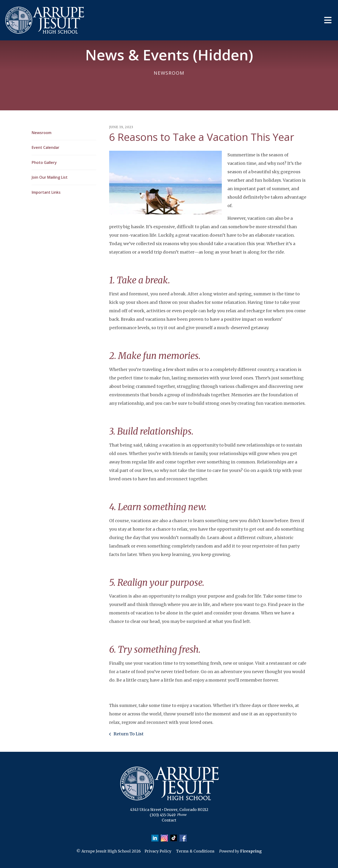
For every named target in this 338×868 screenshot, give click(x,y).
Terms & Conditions (195, 851)
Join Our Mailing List (50, 177)
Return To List (128, 734)
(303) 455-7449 (163, 815)
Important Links (46, 192)
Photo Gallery (44, 162)
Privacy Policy (158, 851)
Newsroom (42, 133)
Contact (169, 820)
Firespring (251, 851)
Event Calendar (46, 147)
